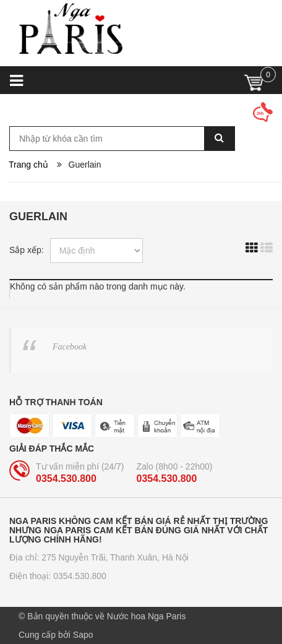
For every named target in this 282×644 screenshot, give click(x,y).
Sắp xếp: (27, 250)
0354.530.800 (66, 479)
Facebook (70, 347)
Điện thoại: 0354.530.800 (58, 576)
